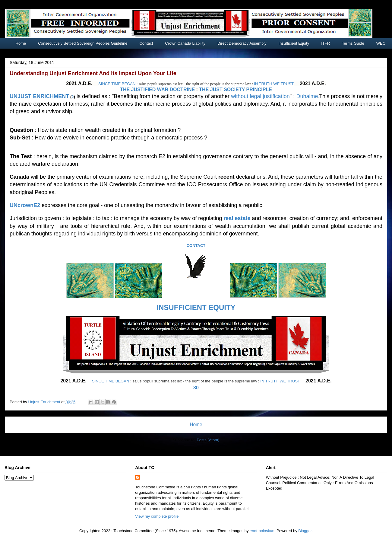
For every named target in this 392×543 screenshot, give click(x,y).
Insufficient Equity (294, 43)
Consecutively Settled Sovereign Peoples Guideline (83, 43)
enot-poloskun (262, 531)
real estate (237, 218)
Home (21, 43)
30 (196, 388)
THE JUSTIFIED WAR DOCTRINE (157, 89)
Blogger (305, 531)
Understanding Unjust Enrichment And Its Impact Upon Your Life (93, 73)
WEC (381, 43)
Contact (146, 43)
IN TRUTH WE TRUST (274, 84)
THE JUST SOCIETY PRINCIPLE (236, 89)
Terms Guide (353, 43)
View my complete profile (157, 516)
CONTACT (196, 246)
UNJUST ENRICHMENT (39, 96)
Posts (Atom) (208, 440)
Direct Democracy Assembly (242, 43)
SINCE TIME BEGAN (117, 84)
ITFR (326, 43)
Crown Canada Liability (185, 43)
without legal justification (260, 96)
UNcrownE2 (25, 205)
